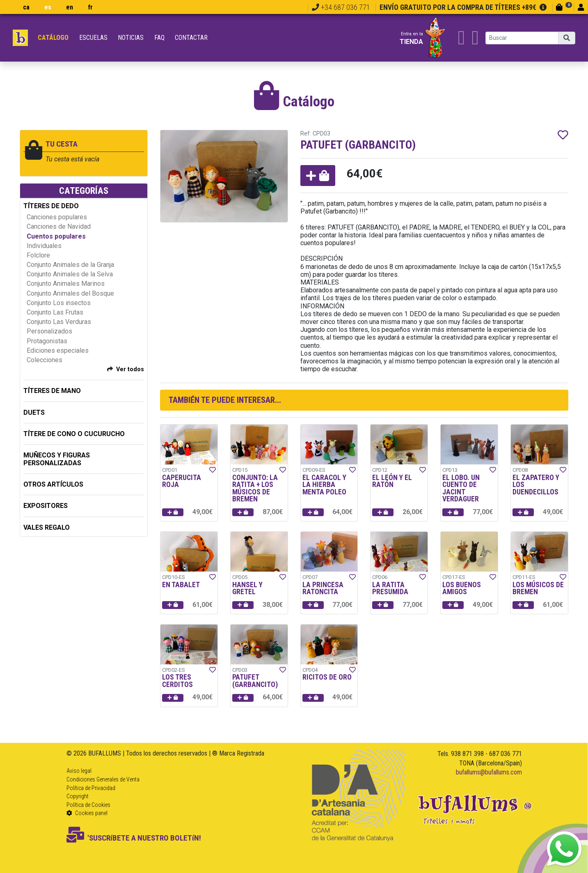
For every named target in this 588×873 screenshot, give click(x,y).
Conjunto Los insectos (59, 303)
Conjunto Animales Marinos (66, 284)
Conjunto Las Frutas (55, 312)
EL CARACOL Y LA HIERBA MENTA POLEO (324, 485)
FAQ (159, 38)
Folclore (38, 255)
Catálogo (53, 38)
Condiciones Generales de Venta (103, 779)
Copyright (78, 796)
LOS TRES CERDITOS (177, 681)
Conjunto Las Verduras (59, 322)
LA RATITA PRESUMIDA (390, 588)
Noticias (131, 38)
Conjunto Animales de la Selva (70, 274)
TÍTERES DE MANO (52, 391)
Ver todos (130, 369)
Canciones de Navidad (59, 226)
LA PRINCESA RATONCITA (323, 588)
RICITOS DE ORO (327, 677)
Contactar (191, 38)
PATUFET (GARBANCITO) (255, 681)
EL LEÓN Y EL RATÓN (392, 481)
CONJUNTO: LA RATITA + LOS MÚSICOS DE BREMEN (255, 488)
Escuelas (93, 38)
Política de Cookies (88, 805)
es (48, 7)
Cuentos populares (56, 236)
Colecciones (45, 360)
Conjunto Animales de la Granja (70, 265)
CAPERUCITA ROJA (182, 481)
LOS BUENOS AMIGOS (462, 588)
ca (26, 7)
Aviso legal (79, 771)
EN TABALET (181, 585)
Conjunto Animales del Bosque (70, 293)
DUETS (34, 412)
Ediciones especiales (58, 350)
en (70, 7)
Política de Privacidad (91, 788)
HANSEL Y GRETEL (247, 588)
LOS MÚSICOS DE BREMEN (538, 588)
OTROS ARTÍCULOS (53, 484)
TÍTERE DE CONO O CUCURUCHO (74, 434)
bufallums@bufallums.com (489, 772)
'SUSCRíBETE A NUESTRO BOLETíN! (134, 838)
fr (90, 7)
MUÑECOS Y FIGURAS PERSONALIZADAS (57, 459)
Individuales (44, 246)
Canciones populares (57, 217)
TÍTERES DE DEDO (51, 206)
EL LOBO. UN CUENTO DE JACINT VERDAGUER (461, 488)
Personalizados (49, 331)
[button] (318, 176)
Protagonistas (47, 341)
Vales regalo (47, 527)
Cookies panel (87, 813)
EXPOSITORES (46, 506)
